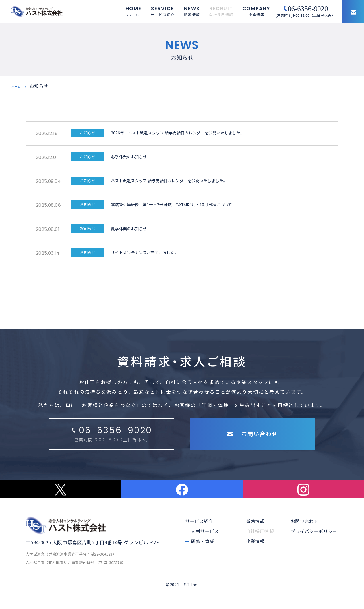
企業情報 (255, 558)
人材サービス (205, 548)
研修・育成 (202, 558)
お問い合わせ (305, 538)
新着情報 (255, 538)
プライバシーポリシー (314, 548)
